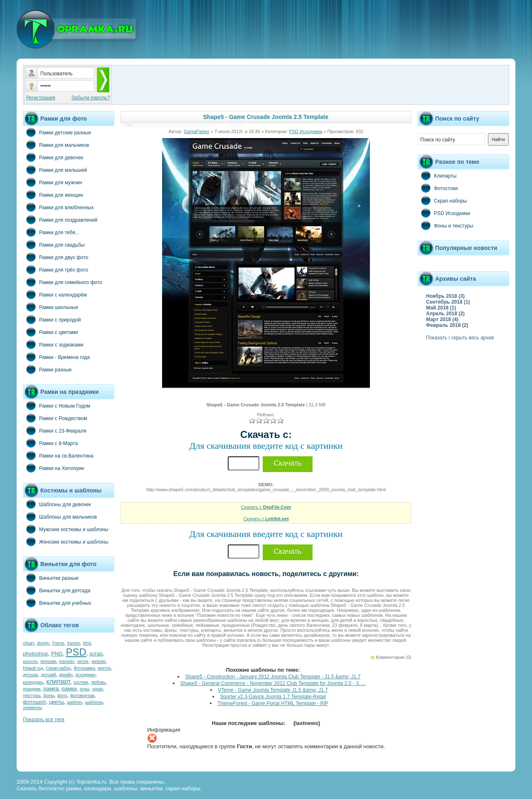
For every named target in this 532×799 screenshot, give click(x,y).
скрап (98, 689)
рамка (51, 689)
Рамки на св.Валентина (58, 455)
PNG (57, 654)
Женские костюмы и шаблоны (66, 542)
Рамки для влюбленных (58, 207)
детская (30, 675)
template (48, 662)
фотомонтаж (82, 696)
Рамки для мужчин (53, 182)
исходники (86, 675)
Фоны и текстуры (446, 225)
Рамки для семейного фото (63, 282)
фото (62, 696)
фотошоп (34, 702)
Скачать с (266, 507)
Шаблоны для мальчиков (60, 517)
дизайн (66, 675)
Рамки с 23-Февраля (55, 430)
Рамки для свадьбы (54, 245)
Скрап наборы (442, 200)
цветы (57, 702)
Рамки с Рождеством (55, 418)
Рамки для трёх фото (55, 270)
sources (30, 662)
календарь (33, 682)
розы (85, 689)
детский (48, 675)
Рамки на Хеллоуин (54, 468)
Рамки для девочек (53, 157)
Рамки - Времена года (56, 357)
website (99, 662)
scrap (96, 654)
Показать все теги (44, 720)
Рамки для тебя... (51, 232)
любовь (98, 682)
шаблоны (94, 702)
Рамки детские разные (57, 132)
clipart (28, 643)
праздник (32, 689)
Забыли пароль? (91, 98)
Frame (58, 643)
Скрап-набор (58, 668)
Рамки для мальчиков (56, 145)
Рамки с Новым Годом (57, 406)
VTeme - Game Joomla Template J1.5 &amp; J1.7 (273, 690)
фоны (49, 696)
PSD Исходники (305, 131)
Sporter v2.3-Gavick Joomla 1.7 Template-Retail (273, 697)
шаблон (74, 702)
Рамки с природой (52, 319)
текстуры (32, 696)
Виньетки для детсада (57, 590)
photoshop (36, 654)
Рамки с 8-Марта (50, 443)
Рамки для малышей (55, 170)
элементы (32, 708)
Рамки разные (47, 369)
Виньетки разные (51, 578)
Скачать (288, 463)
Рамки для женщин (53, 195)
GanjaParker (197, 131)
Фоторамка (84, 668)
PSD (76, 652)
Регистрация (41, 98)
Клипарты (437, 176)
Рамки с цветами (50, 332)
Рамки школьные (50, 307)
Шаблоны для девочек (57, 504)
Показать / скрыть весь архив (460, 338)
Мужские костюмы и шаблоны (66, 529)
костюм (81, 682)
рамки (69, 689)
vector (83, 662)
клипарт (58, 681)
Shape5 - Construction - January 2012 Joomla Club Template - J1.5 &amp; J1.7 (273, 677)
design (43, 643)
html (87, 643)
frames (74, 643)
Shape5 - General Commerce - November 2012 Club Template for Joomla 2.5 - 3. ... (273, 683)
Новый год (33, 668)
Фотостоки (438, 188)
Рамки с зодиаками (53, 344)
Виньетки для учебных (57, 603)
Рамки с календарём (55, 294)
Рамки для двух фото (55, 257)
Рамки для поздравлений (60, 220)
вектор (105, 668)
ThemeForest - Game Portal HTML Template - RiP (273, 703)
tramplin (67, 662)
